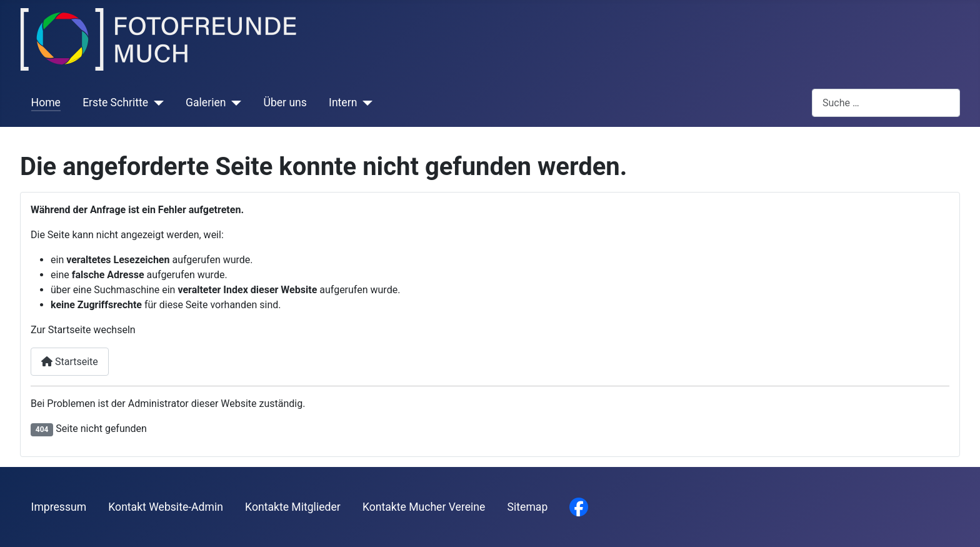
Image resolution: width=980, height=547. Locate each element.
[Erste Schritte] (156, 103)
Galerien (206, 103)
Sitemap (528, 507)
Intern (343, 103)
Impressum (59, 507)
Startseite (70, 362)
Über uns (285, 103)
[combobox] (886, 103)
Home (46, 103)
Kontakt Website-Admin (166, 507)
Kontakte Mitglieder (293, 507)
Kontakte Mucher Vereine (424, 507)
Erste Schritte (115, 103)
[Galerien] (233, 103)
